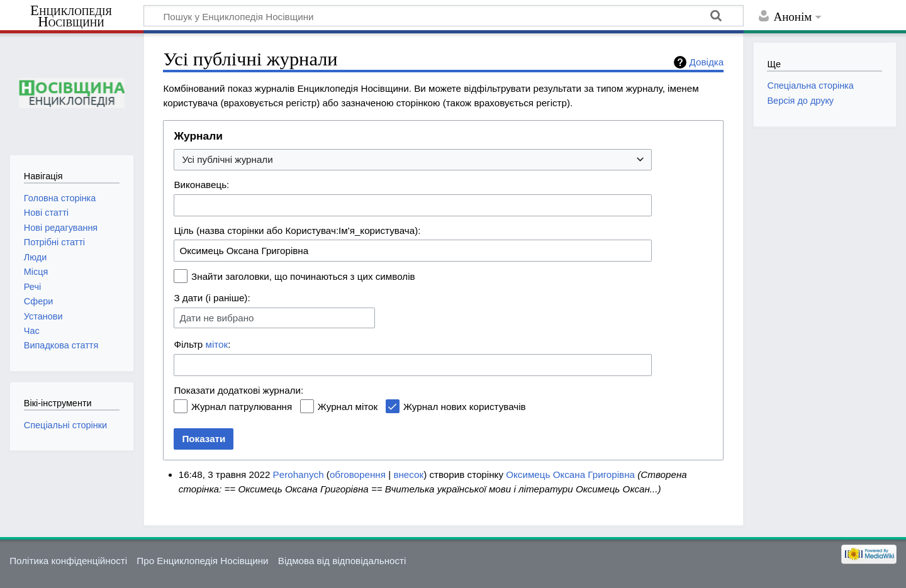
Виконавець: (201, 185)
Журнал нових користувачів (465, 407)
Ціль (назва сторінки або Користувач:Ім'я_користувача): (297, 230)
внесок (408, 474)
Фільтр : (202, 344)
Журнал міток (348, 407)
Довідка (707, 62)
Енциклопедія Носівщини (71, 16)
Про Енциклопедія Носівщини (202, 561)
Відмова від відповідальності (342, 561)
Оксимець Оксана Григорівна (570, 474)
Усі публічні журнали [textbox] (227, 159)
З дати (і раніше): (212, 298)
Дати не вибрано (216, 318)
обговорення (358, 474)
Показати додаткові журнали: (238, 390)
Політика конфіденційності (68, 561)
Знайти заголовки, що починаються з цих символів (303, 276)
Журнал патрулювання (242, 407)
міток (217, 344)
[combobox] (413, 160)
